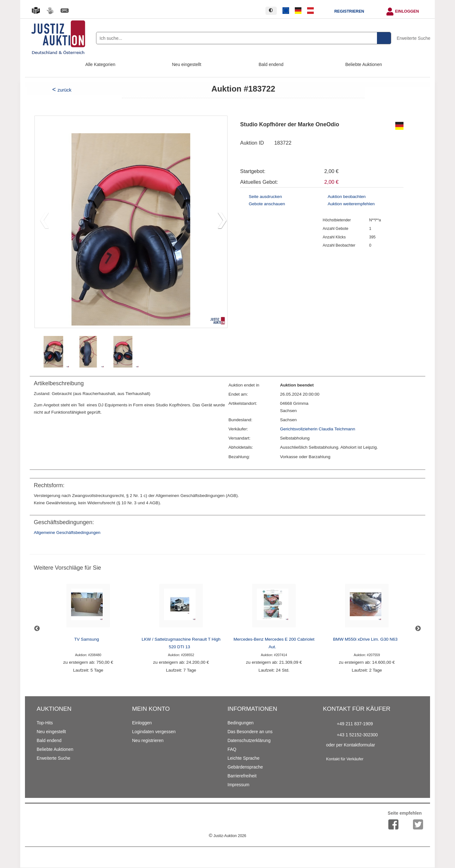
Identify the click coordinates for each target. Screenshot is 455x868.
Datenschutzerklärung (249, 740)
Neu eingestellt (187, 64)
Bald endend (271, 64)
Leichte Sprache (243, 758)
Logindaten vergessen (154, 732)
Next (418, 629)
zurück (64, 90)
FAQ (232, 749)
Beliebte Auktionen (364, 64)
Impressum (238, 785)
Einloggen (407, 11)
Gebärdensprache (245, 767)
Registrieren (349, 11)
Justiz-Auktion (227, 836)
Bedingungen (241, 723)
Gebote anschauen (267, 204)
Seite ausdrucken (265, 197)
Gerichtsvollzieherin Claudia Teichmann (318, 429)
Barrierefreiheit (242, 776)
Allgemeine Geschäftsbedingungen (67, 533)
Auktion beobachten (347, 197)
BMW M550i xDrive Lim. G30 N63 (365, 639)
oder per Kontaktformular (351, 745)
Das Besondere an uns (250, 732)
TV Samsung (87, 639)
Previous (37, 629)
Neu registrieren (148, 740)
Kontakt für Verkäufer (345, 759)
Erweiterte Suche (413, 38)
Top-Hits (45, 723)
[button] (220, 222)
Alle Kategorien (100, 64)
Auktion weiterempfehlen (351, 204)
